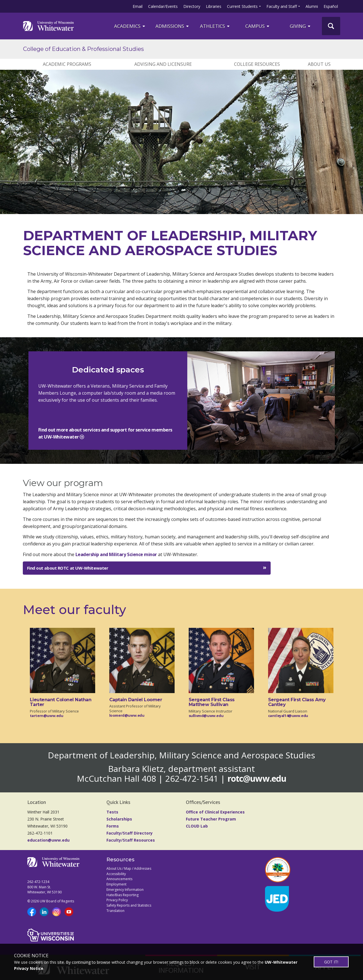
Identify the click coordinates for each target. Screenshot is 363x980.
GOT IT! (331, 962)
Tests (112, 812)
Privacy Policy (117, 900)
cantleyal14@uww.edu (288, 716)
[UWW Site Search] (331, 26)
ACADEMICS (130, 26)
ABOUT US (319, 64)
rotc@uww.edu (257, 778)
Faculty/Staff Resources (131, 840)
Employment (116, 884)
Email (138, 6)
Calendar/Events (163, 6)
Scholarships (119, 819)
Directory (192, 6)
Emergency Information (125, 890)
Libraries (214, 6)
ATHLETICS (215, 26)
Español (331, 6)
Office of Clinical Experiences (215, 812)
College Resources (257, 64)
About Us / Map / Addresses (129, 868)
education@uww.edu (48, 840)
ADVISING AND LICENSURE (163, 64)
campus (258, 26)
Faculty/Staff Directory (130, 833)
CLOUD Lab (197, 826)
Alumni (312, 6)
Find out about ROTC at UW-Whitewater (68, 568)
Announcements (119, 879)
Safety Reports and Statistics (129, 905)
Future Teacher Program (211, 819)
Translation (115, 911)
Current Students (242, 6)
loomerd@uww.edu (127, 715)
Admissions (172, 26)
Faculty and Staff (282, 6)
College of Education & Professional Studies (83, 49)
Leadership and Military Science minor (116, 554)
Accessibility (116, 874)
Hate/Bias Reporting (123, 895)
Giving (300, 26)
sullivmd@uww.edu (206, 716)
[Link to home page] (48, 26)
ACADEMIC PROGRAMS (67, 64)
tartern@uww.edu (47, 716)
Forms (113, 826)
